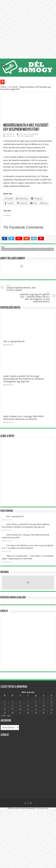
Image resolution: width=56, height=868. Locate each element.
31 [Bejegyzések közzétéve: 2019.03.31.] (51, 713)
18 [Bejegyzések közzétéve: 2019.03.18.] (5, 709)
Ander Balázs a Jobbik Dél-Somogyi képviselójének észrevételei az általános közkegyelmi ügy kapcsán (24, 379)
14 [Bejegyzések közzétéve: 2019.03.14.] (28, 706)
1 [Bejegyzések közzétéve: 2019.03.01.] (36, 698)
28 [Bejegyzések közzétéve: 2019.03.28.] (28, 713)
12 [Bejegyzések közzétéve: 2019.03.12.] (12, 706)
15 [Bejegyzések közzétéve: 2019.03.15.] (36, 706)
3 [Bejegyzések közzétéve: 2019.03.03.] (51, 698)
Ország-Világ (33, 134)
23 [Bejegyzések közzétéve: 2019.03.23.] (44, 709)
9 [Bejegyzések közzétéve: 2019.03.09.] (44, 702)
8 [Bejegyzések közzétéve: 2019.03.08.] (36, 702)
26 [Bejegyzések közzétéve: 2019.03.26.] (12, 713)
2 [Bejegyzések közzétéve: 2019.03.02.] (44, 698)
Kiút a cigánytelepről (14, 341)
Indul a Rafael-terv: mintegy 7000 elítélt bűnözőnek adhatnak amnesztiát (24, 418)
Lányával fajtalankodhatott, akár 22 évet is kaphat (22, 288)
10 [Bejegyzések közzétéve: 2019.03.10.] (51, 702)
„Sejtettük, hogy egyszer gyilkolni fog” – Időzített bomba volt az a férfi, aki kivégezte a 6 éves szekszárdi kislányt (34, 297)
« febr (3, 716)
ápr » (9, 716)
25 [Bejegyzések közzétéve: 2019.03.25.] (5, 713)
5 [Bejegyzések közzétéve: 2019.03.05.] (12, 702)
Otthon (3, 87)
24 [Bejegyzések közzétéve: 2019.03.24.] (51, 709)
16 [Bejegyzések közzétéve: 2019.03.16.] (44, 706)
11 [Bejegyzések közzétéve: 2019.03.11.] (5, 706)
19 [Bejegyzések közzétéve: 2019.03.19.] (12, 709)
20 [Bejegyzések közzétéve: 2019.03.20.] (20, 709)
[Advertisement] (28, 642)
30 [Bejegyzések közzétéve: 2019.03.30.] (44, 713)
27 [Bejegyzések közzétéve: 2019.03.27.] (20, 713)
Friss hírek (13, 87)
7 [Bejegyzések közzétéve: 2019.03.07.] (28, 702)
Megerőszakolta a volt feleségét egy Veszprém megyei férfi (28, 249)
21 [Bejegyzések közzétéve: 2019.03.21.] (28, 709)
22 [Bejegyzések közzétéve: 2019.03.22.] (36, 709)
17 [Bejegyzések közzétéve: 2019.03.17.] (51, 706)
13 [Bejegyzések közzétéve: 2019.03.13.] (20, 706)
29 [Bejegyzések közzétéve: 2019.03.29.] (36, 713)
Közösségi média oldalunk (13, 598)
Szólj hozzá (11, 136)
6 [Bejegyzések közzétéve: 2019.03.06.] (20, 702)
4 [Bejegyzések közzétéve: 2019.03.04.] (5, 702)
